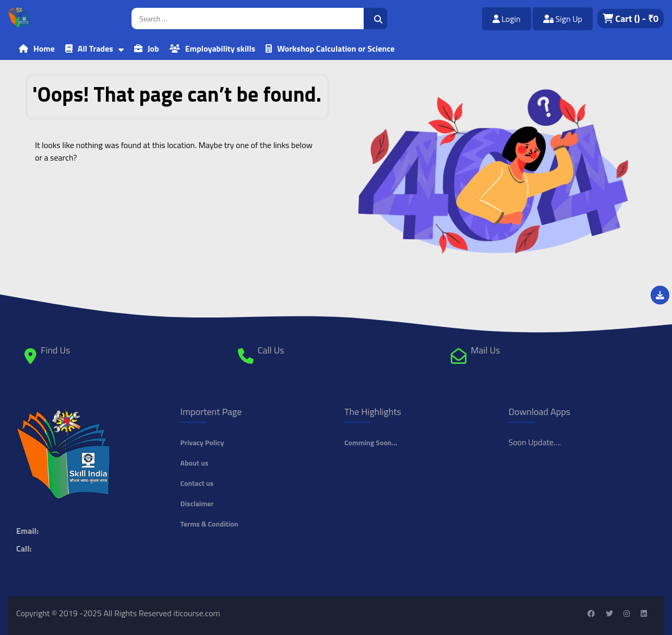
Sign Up (563, 19)
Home (44, 48)
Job (153, 48)
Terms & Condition (209, 524)
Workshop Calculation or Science (336, 48)
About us (195, 463)
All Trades (95, 48)
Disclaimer (197, 503)
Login (507, 19)
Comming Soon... (371, 442)
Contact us (197, 483)
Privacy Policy (202, 442)
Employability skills (220, 48)
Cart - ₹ (631, 19)
